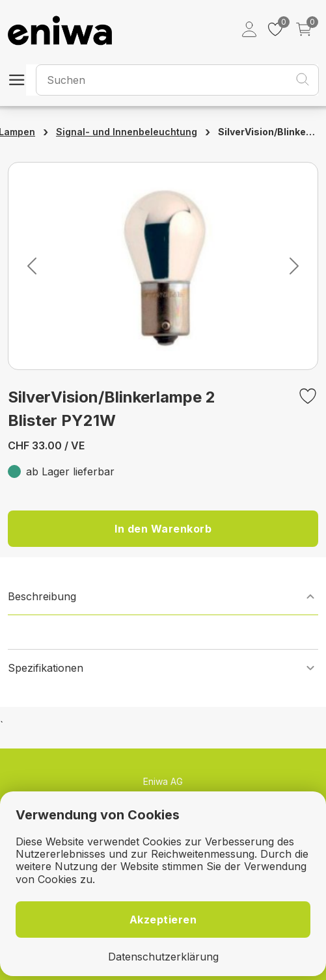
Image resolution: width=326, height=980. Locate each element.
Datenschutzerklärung (163, 957)
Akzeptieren (163, 920)
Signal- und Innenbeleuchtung (127, 132)
